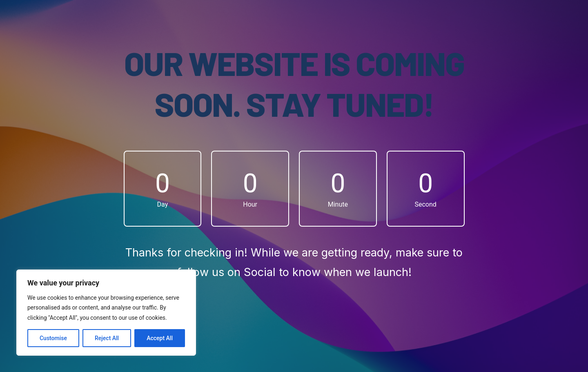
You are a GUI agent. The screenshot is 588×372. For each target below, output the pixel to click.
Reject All (107, 338)
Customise (53, 338)
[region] (106, 313)
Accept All (160, 338)
